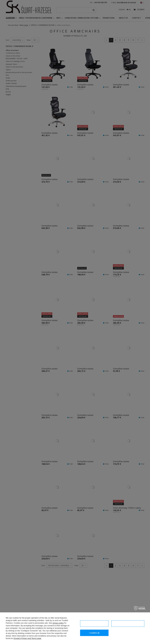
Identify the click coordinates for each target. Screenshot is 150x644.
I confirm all (94, 633)
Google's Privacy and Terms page (27, 638)
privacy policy (58, 623)
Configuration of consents (128, 624)
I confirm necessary (94, 624)
